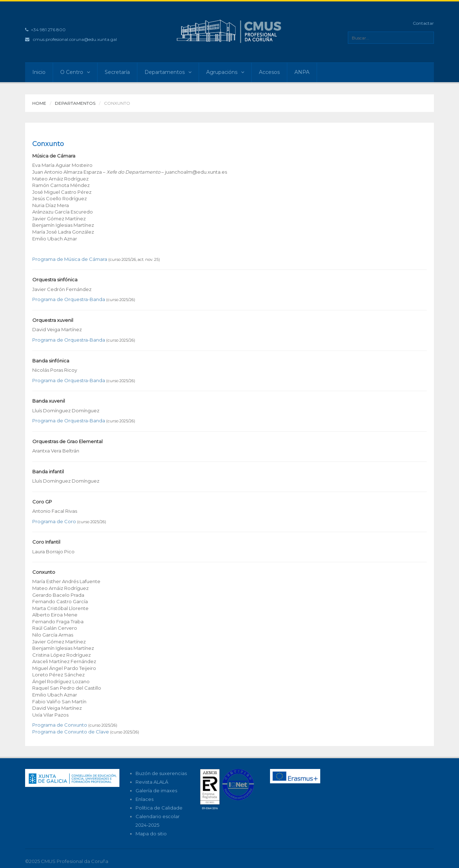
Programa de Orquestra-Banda (69, 299)
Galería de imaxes (156, 790)
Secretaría (117, 72)
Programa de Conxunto (60, 725)
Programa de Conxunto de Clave (71, 732)
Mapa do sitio (151, 834)
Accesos (269, 72)
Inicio (39, 72)
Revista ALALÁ (152, 782)
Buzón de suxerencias (161, 773)
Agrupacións (225, 72)
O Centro (75, 72)
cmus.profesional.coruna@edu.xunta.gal (75, 39)
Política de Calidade (159, 808)
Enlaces (145, 799)
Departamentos (168, 72)
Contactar (423, 23)
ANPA (302, 72)
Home (39, 103)
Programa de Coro (54, 521)
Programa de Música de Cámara (70, 259)
